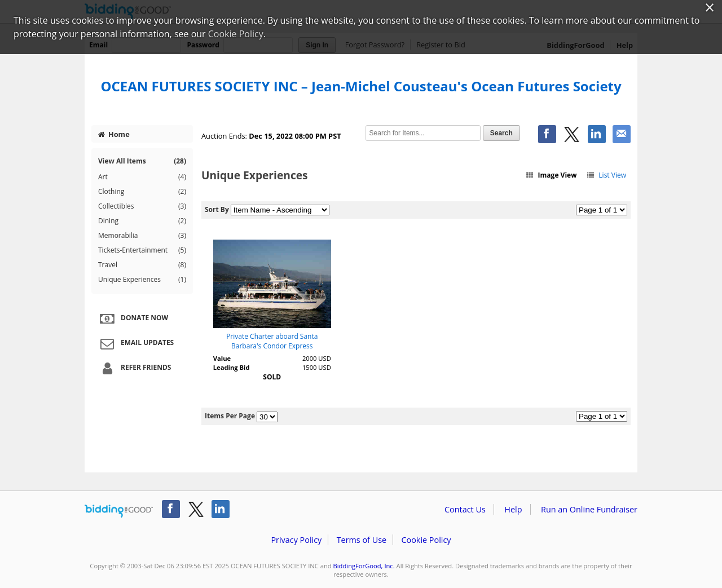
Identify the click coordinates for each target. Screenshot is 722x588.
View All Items (142, 161)
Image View (551, 175)
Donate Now (133, 319)
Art (142, 177)
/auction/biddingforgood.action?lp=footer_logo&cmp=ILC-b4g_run (119, 511)
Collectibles (142, 206)
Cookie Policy (426, 540)
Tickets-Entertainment (142, 250)
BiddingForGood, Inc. (364, 566)
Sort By (217, 209)
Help (513, 509)
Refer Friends (134, 368)
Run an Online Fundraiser (589, 509)
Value (222, 358)
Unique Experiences (142, 280)
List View (606, 175)
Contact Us (465, 509)
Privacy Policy (296, 540)
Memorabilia (142, 236)
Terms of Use (362, 540)
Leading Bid (232, 367)
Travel (142, 265)
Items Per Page (230, 416)
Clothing (142, 192)
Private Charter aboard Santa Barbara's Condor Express (272, 341)
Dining (142, 221)
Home (114, 134)
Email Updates (135, 343)
